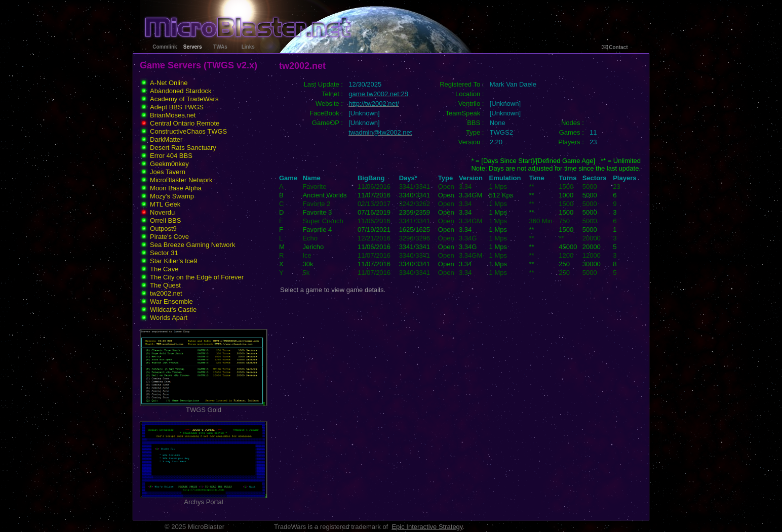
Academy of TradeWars (184, 99)
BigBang (371, 178)
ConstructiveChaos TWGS (188, 131)
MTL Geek (165, 204)
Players (624, 178)
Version (471, 178)
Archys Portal (204, 499)
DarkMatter (166, 139)
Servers (193, 47)
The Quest (165, 285)
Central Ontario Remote (185, 123)
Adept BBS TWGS (177, 107)
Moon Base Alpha (176, 188)
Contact (615, 47)
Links (248, 47)
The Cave (164, 269)
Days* (408, 178)
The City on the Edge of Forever (197, 277)
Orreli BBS (165, 220)
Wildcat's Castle (173, 310)
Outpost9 (163, 229)
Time (537, 178)
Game (288, 178)
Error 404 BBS (171, 156)
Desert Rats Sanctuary (183, 148)
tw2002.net (166, 293)
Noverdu (162, 212)
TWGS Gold (204, 407)
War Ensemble (171, 301)
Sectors (595, 178)
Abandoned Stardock (181, 91)
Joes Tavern (168, 172)
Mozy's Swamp (172, 196)
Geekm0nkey (169, 164)
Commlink (165, 47)
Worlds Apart (169, 318)
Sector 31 (164, 253)
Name (311, 178)
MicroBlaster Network (181, 180)
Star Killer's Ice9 (174, 261)
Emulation (505, 178)
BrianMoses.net (173, 115)
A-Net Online (169, 83)
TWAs (220, 47)
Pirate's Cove (169, 237)
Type (445, 178)
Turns (568, 178)
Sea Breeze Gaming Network (192, 245)
